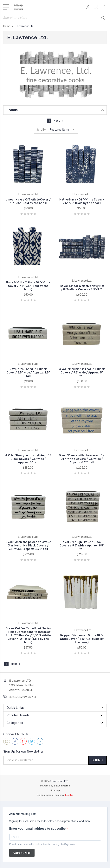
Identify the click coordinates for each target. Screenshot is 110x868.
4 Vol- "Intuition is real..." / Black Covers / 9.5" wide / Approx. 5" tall (82, 373)
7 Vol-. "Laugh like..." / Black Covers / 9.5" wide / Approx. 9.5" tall (82, 546)
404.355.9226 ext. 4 (23, 697)
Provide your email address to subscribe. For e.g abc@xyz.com (42, 844)
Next (59, 121)
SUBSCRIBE (22, 853)
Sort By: (41, 130)
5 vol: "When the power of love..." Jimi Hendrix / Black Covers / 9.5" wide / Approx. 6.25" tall (28, 546)
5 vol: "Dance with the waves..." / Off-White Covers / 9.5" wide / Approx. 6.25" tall (82, 459)
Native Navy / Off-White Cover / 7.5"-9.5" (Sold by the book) (82, 201)
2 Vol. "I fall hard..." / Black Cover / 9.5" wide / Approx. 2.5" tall (28, 373)
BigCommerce (62, 786)
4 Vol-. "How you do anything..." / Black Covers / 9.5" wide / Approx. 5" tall (28, 459)
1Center (69, 795)
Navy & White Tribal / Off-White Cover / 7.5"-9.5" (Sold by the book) (28, 286)
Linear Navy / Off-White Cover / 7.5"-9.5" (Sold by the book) (28, 201)
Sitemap (55, 790)
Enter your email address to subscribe (38, 829)
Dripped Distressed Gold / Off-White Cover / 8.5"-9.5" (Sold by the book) (82, 639)
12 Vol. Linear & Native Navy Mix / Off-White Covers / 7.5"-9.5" (82, 288)
